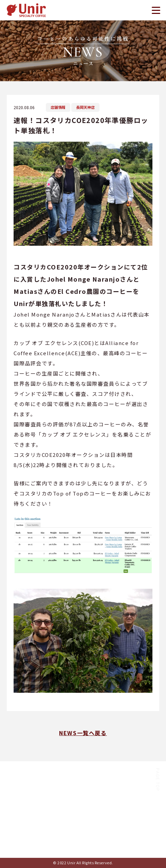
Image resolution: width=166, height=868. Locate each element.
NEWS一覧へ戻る (83, 733)
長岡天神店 (85, 107)
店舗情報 (58, 107)
